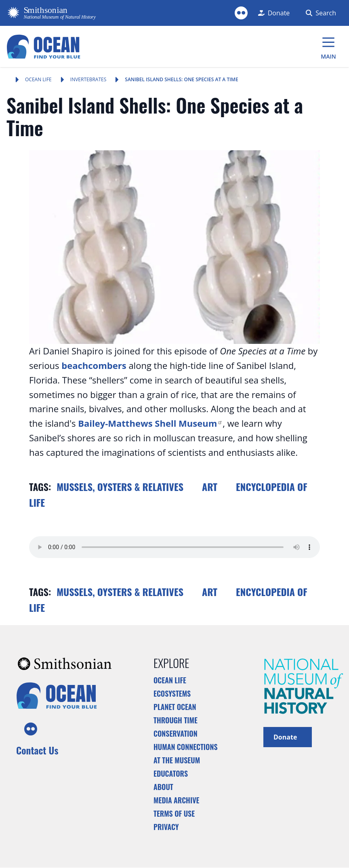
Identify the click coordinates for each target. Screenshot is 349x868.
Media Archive (176, 800)
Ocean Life (38, 79)
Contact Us (37, 750)
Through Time (176, 720)
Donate (288, 736)
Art (210, 487)
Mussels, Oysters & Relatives (120, 487)
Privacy (166, 827)
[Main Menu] (328, 46)
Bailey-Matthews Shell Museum (150, 423)
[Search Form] (319, 13)
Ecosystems (172, 693)
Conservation (176, 733)
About (163, 787)
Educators (171, 773)
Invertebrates (88, 79)
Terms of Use (174, 813)
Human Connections (186, 747)
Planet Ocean (175, 707)
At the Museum (177, 760)
